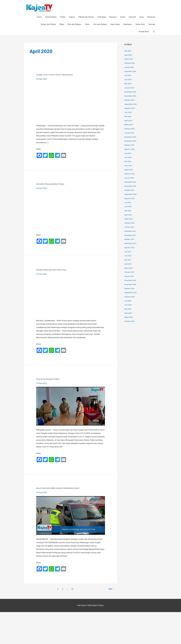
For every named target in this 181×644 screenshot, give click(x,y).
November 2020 (131, 285)
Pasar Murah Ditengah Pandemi (70, 397)
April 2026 (129, 55)
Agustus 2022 (130, 199)
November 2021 (131, 236)
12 (72, 621)
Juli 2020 (128, 301)
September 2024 (131, 104)
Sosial (123, 17)
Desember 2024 (131, 92)
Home (39, 17)
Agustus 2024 (130, 109)
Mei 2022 (128, 211)
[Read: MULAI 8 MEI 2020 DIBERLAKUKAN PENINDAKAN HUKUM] (71, 547)
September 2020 (131, 293)
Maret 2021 (129, 268)
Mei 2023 (128, 162)
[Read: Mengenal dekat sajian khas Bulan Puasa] (71, 316)
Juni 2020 (128, 305)
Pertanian (151, 17)
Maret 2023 (129, 170)
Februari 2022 (130, 223)
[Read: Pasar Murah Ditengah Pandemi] (71, 425)
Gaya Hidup (115, 25)
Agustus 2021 (130, 248)
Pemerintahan (51, 17)
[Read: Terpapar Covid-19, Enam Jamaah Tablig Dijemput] (71, 109)
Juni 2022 (128, 207)
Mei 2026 (128, 51)
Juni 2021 (128, 256)
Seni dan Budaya (74, 25)
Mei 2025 (128, 84)
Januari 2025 (130, 88)
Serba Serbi (140, 25)
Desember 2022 (131, 182)
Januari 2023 (130, 178)
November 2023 (131, 141)
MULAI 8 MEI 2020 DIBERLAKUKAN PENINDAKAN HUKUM (69, 513)
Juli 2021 (128, 252)
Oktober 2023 (130, 145)
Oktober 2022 (130, 190)
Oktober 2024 (130, 100)
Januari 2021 (130, 277)
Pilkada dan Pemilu (86, 17)
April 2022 (129, 215)
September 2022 (131, 195)
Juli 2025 (128, 76)
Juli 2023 (128, 154)
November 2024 (131, 96)
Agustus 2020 (130, 297)
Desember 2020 (131, 281)
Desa (142, 17)
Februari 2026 (130, 63)
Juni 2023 (128, 158)
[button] (154, 32)
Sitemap (152, 25)
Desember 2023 (131, 137)
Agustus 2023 (130, 150)
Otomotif (132, 17)
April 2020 (129, 313)
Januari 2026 (130, 68)
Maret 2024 (129, 125)
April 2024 (129, 121)
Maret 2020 (129, 317)
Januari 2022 (130, 227)
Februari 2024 (130, 129)
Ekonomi (113, 17)
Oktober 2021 (130, 240)
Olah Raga (102, 17)
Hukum (72, 17)
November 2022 (131, 186)
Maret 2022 (129, 219)
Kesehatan (128, 25)
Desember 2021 (131, 232)
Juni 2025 (128, 80)
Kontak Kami (144, 32)
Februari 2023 (130, 174)
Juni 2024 (128, 113)
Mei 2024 (128, 117)
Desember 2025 (131, 72)
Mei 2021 (128, 260)
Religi (62, 25)
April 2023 (129, 166)
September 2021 (131, 244)
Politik (63, 17)
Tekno (87, 25)
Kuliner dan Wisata (48, 25)
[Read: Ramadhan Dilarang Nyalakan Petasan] (71, 224)
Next (111, 621)
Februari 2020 (130, 322)
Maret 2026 (129, 59)
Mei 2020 (128, 309)
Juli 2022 (128, 203)
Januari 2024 (130, 133)
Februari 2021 (130, 272)
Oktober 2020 (130, 289)
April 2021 (129, 264)
